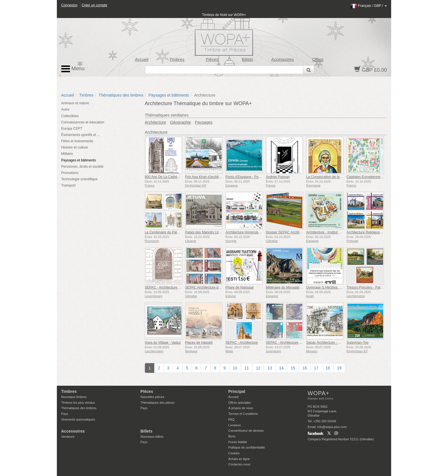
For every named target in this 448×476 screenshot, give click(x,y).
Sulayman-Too (358, 343)
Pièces (212, 59)
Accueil (142, 59)
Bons (232, 436)
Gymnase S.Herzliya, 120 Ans (329, 287)
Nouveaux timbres (74, 397)
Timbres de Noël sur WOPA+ (224, 15)
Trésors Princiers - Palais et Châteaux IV (377, 287)
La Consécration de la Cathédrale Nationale (339, 177)
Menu (73, 69)
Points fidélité (238, 442)
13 (270, 368)
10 (235, 368)
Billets (247, 59)
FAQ (231, 419)
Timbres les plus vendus (78, 403)
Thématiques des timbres (121, 95)
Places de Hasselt (199, 343)
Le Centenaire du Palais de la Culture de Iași (179, 232)
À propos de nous (241, 408)
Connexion (69, 5)
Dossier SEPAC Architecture (287, 232)
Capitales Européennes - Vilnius (371, 177)
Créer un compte (94, 5)
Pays (65, 414)
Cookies (234, 453)
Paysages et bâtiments (169, 95)
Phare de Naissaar (240, 287)
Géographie (180, 122)
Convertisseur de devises (246, 431)
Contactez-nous (239, 464)
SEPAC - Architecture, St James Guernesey (299, 343)
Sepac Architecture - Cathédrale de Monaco (339, 343)
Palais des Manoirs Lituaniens (208, 232)
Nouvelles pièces (152, 397)
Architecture (156, 122)
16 (305, 368)
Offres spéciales (240, 403)
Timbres (177, 59)
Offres (318, 59)
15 (293, 368)
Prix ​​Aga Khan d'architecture (207, 177)
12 (258, 368)
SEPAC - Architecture (242, 343)
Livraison (235, 425)
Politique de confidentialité (247, 447)
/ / (369, 6)
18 (328, 368)
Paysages (204, 122)
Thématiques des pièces (158, 403)
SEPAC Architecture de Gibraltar (210, 287)
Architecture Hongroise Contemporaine (255, 232)
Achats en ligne (239, 459)
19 (339, 368)
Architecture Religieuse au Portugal (373, 232)
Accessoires (282, 59)
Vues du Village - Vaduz (163, 343)
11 (247, 368)
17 (316, 368)
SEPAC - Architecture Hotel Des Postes (175, 287)
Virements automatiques (78, 419)
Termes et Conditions (243, 414)
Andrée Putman (278, 177)
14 (281, 368)
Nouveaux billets (152, 437)
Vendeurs (68, 437)
